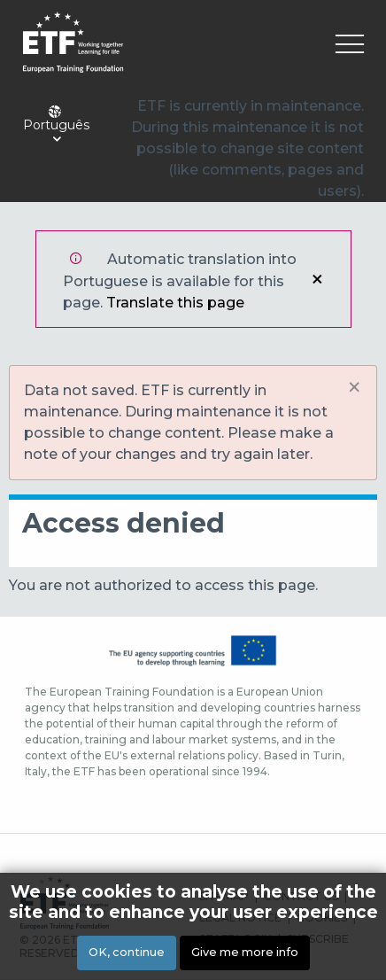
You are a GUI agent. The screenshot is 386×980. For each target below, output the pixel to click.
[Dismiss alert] (354, 387)
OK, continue (127, 952)
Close (317, 279)
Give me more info (245, 952)
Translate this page (175, 303)
